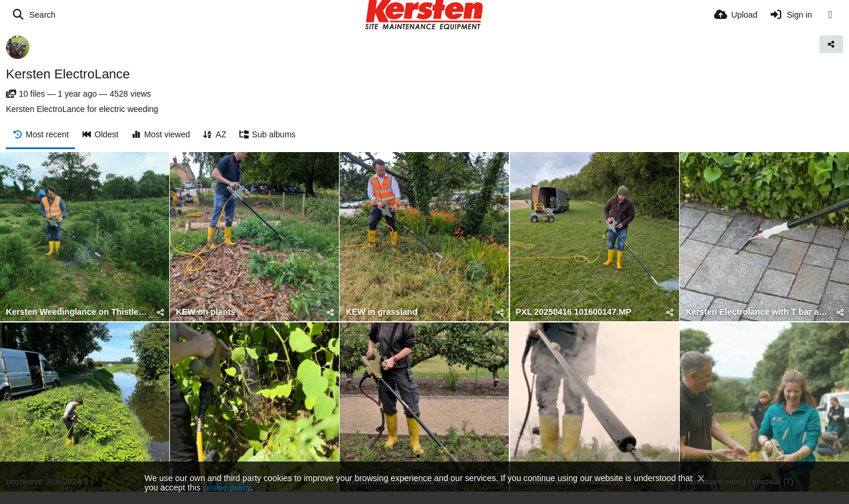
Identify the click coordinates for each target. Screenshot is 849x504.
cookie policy (227, 487)
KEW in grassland (381, 312)
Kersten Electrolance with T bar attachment (757, 312)
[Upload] (736, 15)
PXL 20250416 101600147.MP (574, 312)
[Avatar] (18, 47)
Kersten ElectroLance (68, 74)
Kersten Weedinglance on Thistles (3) (77, 312)
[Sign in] (791, 15)
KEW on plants (205, 312)
